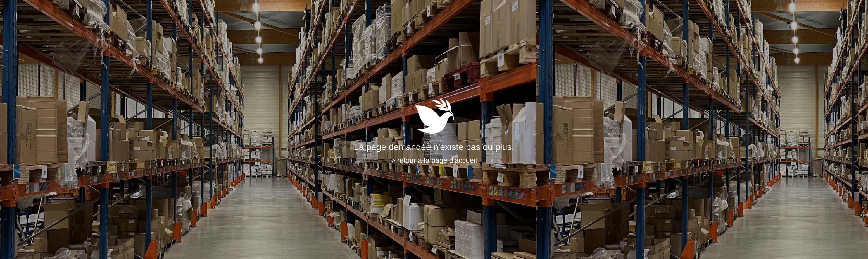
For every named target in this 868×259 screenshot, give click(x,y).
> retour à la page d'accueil (434, 160)
